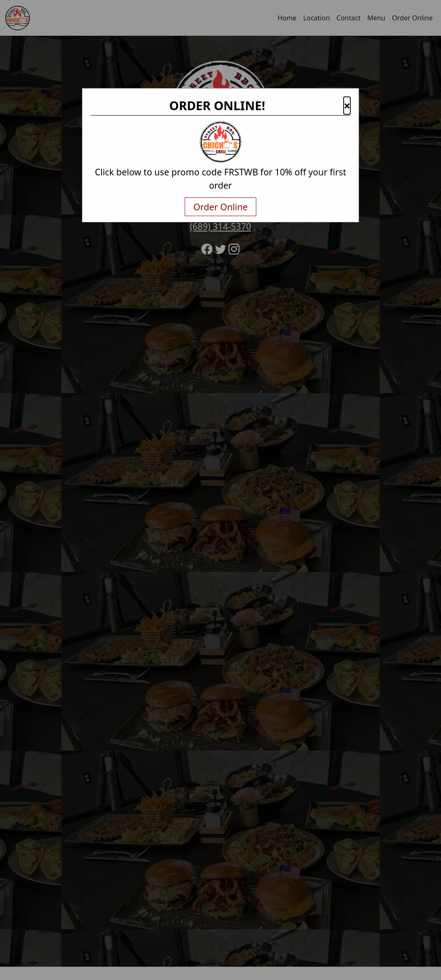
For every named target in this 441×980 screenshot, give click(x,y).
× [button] (347, 106)
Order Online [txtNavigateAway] (221, 207)
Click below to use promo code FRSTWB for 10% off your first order (220, 179)
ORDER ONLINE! (217, 106)
